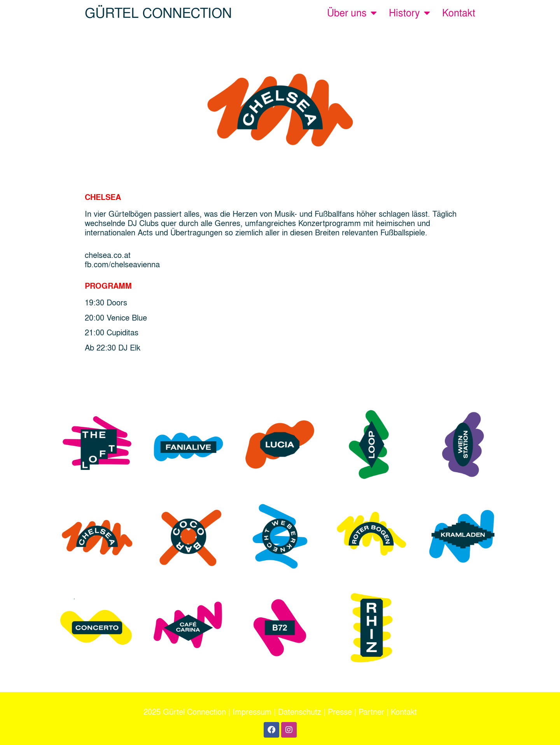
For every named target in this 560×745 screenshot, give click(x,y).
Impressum (252, 712)
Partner (371, 712)
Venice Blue (127, 317)
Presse (340, 712)
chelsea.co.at (108, 255)
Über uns (352, 13)
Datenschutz (300, 712)
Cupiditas (124, 332)
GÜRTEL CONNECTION (158, 13)
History (409, 13)
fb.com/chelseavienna (122, 264)
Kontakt (459, 13)
